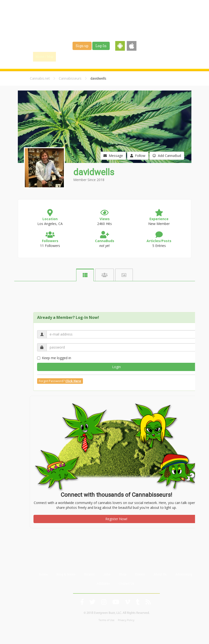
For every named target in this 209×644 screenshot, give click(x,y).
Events (161, 56)
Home (43, 574)
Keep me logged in (54, 358)
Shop (144, 56)
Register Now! (116, 519)
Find (67, 56)
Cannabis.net (40, 78)
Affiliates (103, 583)
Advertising (184, 574)
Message (113, 156)
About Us (160, 574)
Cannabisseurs (70, 78)
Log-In (101, 46)
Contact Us (126, 583)
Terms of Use (107, 620)
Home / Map (44, 56)
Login (116, 367)
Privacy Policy (126, 620)
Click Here (73, 381)
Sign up (82, 46)
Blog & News (89, 56)
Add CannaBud (167, 156)
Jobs (129, 56)
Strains (112, 56)
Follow (138, 156)
